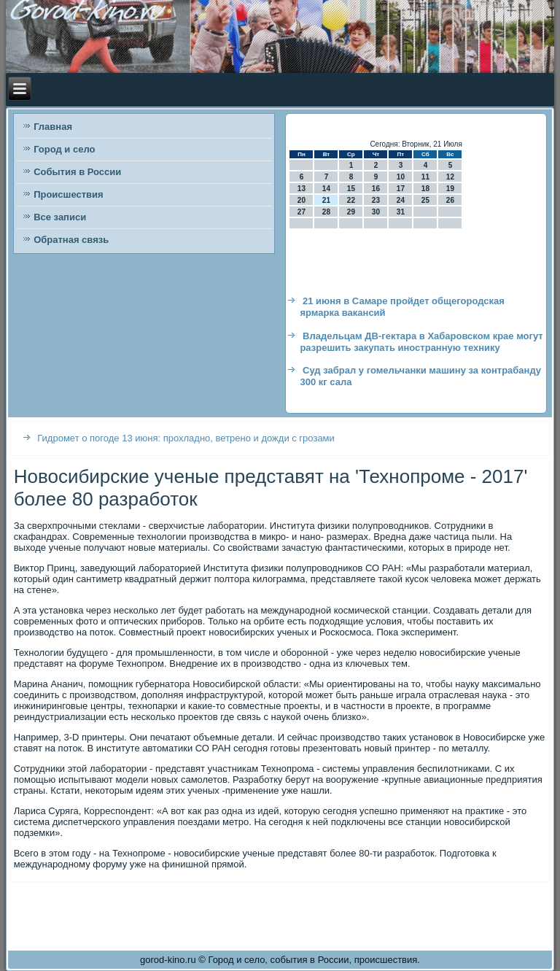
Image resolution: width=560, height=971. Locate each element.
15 (351, 189)
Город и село (64, 149)
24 (401, 200)
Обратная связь (71, 240)
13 (302, 189)
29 (351, 212)
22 (351, 200)
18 (425, 189)
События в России (77, 172)
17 (401, 189)
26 (450, 200)
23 (376, 200)
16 (376, 189)
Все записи (60, 217)
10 (401, 177)
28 (326, 212)
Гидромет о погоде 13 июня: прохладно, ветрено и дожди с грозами (186, 438)
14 (326, 189)
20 (302, 200)
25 (425, 200)
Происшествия (69, 194)
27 (302, 212)
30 (376, 212)
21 (326, 200)
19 (450, 189)
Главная (53, 127)
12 (450, 177)
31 (401, 212)
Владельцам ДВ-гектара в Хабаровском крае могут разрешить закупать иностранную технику (421, 342)
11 (425, 177)
